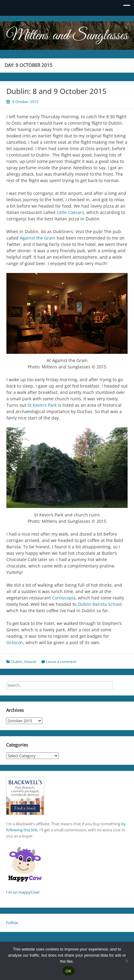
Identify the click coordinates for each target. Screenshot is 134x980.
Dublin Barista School (100, 604)
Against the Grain (38, 238)
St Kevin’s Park (42, 405)
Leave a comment (61, 662)
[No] (126, 961)
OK (68, 971)
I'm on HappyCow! (23, 892)
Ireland (30, 662)
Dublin (17, 662)
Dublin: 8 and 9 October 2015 (56, 91)
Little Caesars (70, 212)
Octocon (15, 642)
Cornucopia (64, 598)
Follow (12, 923)
